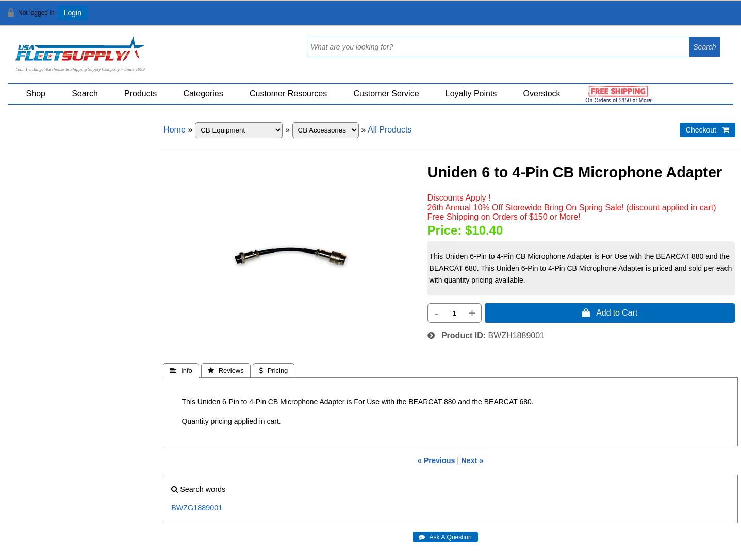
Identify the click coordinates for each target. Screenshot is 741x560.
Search (85, 94)
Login (73, 13)
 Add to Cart (610, 312)
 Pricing (274, 370)
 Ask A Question (445, 537)
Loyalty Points (471, 94)
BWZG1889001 (197, 508)
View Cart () (701, 17)
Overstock (542, 94)
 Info (181, 370)
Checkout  (707, 130)
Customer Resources (288, 94)
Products (141, 94)
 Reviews (226, 370)
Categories (203, 94)
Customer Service (386, 94)
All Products (390, 130)
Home (175, 130)
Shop (36, 94)
